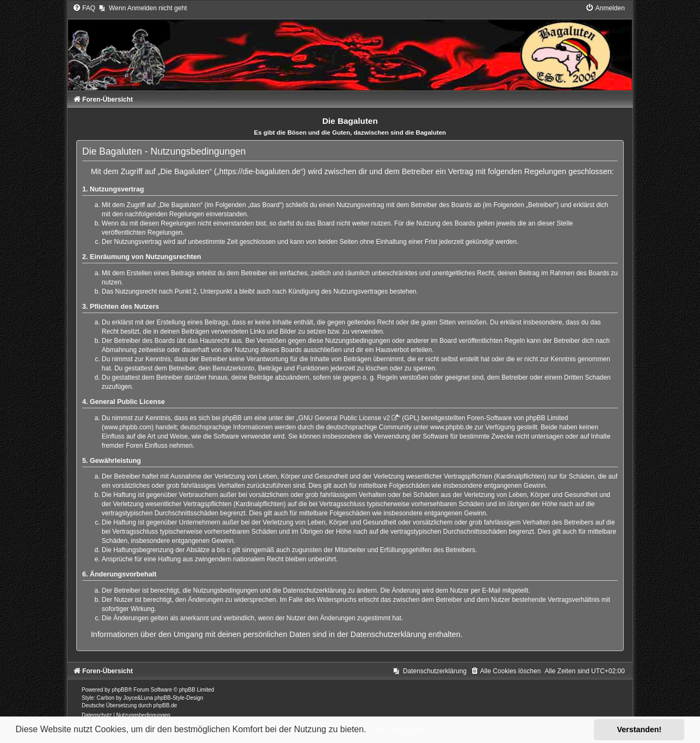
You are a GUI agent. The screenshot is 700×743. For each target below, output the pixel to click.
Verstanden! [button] (639, 729)
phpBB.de (165, 705)
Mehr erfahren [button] (397, 729)
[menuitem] (84, 8)
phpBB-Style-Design (179, 698)
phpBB (120, 690)
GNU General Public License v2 (344, 418)
